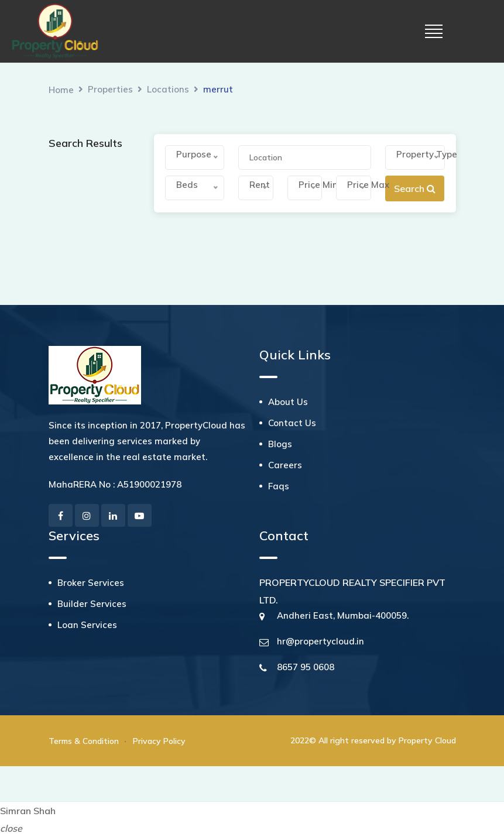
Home (61, 90)
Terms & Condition (84, 741)
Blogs (280, 444)
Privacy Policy (159, 741)
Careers (285, 465)
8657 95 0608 (306, 667)
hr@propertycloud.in (320, 641)
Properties (110, 89)
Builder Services (92, 604)
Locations (168, 89)
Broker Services (91, 583)
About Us (288, 402)
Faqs (279, 486)
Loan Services (87, 625)
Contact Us (292, 423)
